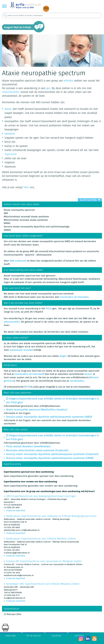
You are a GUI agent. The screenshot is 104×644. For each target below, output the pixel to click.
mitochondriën (11, 92)
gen (48, 88)
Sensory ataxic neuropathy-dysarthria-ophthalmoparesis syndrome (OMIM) (50, 458)
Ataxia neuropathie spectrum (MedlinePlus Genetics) (37, 410)
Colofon (56, 636)
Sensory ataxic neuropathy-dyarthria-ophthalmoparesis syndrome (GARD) (49, 417)
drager (63, 356)
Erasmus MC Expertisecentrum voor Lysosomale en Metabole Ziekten (44, 561)
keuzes (88, 374)
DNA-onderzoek (18, 261)
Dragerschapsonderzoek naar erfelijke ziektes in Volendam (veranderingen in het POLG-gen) (52, 401)
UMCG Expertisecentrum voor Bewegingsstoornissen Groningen (41, 496)
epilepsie (10, 134)
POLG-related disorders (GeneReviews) (28, 446)
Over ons (11, 636)
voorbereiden (77, 381)
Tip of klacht (33, 636)
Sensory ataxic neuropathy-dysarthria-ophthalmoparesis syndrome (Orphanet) (52, 454)
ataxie (8, 109)
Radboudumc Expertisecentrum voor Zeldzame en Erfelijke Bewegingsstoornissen (51, 516)
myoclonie (10, 154)
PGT (27, 387)
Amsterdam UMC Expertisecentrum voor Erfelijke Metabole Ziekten (43, 584)
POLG (49, 309)
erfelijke (68, 81)
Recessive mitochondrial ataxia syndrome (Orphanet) (37, 450)
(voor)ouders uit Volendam (74, 297)
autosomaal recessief (21, 350)
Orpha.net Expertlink (16, 511)
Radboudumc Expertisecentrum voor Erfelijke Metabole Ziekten (41, 539)
